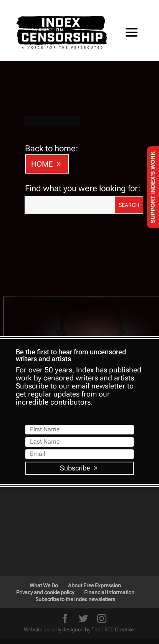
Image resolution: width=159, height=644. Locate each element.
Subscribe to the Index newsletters (75, 628)
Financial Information (109, 621)
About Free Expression (94, 614)
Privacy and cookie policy (45, 621)
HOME (42, 192)
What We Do (44, 614)
